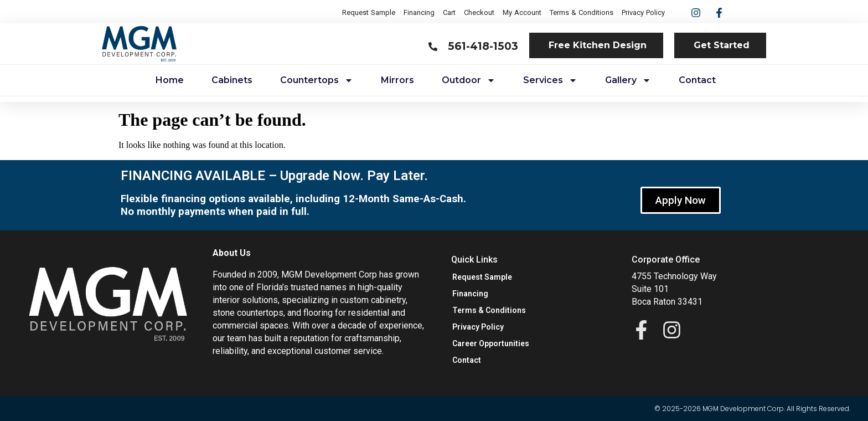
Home (170, 80)
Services (550, 80)
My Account (522, 12)
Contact (697, 80)
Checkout (479, 12)
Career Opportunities (491, 343)
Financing (419, 12)
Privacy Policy (643, 12)
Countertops (317, 80)
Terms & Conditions (582, 12)
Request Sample (369, 12)
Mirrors (397, 80)
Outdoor (469, 80)
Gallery (628, 80)
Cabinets (232, 80)
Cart (449, 12)
